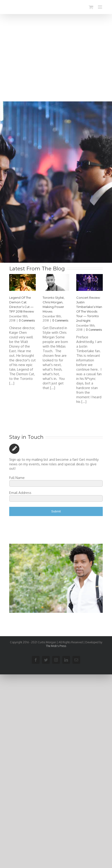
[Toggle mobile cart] (91, 7)
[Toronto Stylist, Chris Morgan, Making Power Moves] (56, 282)
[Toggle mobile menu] (100, 7)
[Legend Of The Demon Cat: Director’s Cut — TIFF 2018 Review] (22, 282)
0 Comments (27, 320)
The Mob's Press (56, 646)
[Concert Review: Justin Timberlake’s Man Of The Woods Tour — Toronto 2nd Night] (90, 282)
